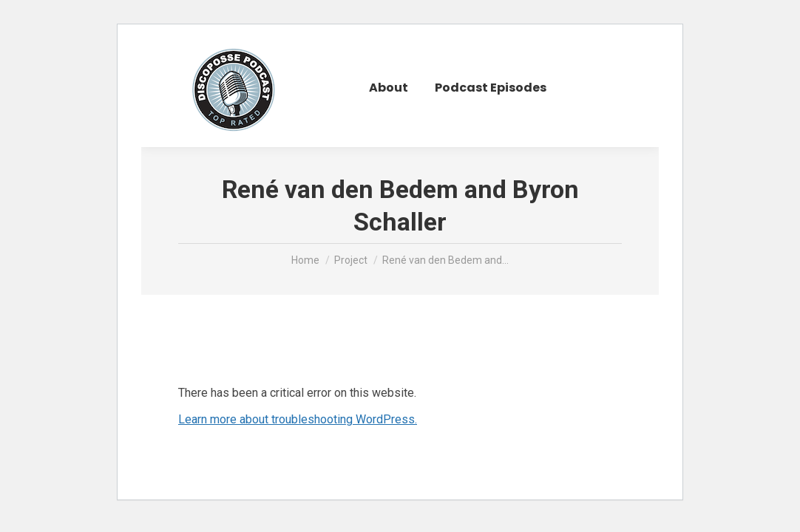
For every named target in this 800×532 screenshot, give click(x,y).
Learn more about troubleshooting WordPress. (298, 419)
